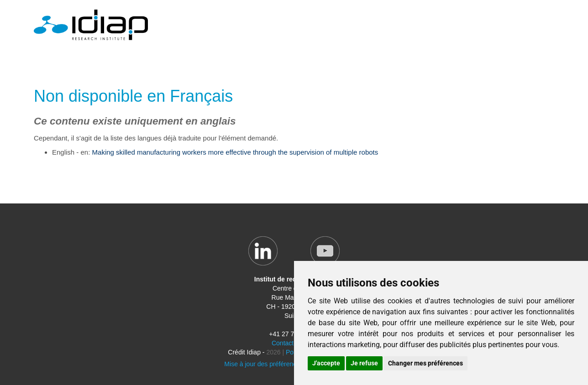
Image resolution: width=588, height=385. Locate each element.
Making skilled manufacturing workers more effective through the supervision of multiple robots (235, 152)
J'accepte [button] (326, 363)
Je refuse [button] (364, 363)
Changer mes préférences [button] (425, 363)
